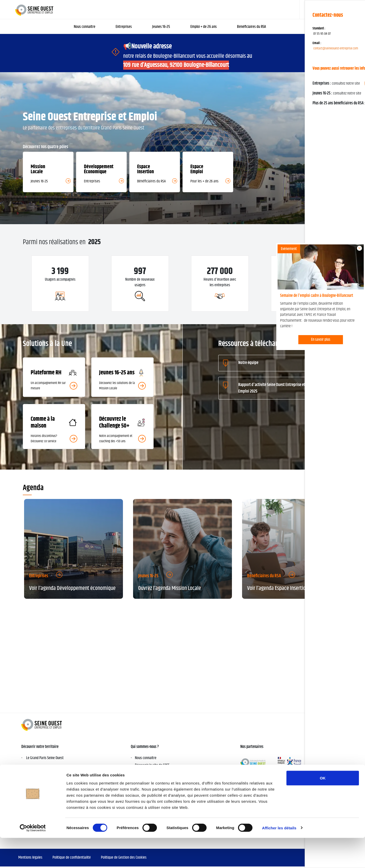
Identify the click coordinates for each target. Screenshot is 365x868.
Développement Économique (155, 786)
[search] (330, 9)
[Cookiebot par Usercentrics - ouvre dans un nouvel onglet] (33, 858)
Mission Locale (145, 793)
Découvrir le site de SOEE (152, 767)
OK (323, 808)
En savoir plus (321, 340)
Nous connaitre (146, 759)
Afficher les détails (279, 858)
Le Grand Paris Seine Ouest (44, 759)
